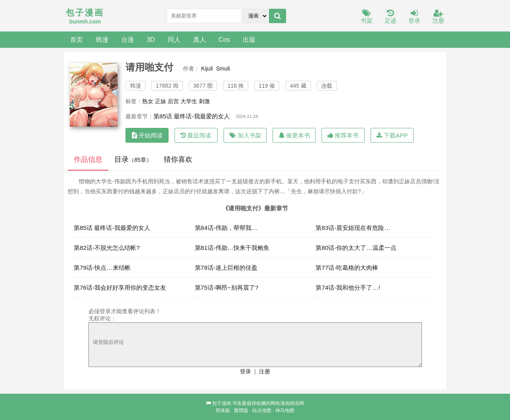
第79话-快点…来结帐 (102, 268)
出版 (249, 39)
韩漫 (102, 39)
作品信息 (88, 159)
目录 (133, 159)
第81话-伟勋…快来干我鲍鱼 (232, 248)
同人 (174, 39)
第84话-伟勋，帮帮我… (226, 228)
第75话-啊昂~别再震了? (227, 288)
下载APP (392, 135)
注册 (438, 17)
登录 (414, 17)
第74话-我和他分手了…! (348, 288)
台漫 (127, 39)
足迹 (390, 17)
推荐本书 (343, 135)
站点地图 (262, 410)
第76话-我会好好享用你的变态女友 (120, 288)
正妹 (161, 101)
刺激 (204, 101)
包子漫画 (222, 403)
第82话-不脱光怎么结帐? (107, 248)
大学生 (189, 101)
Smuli (223, 69)
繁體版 (241, 410)
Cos (225, 39)
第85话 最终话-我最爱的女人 (192, 116)
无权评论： (102, 318)
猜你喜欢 (178, 159)
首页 (76, 39)
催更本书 (294, 135)
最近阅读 (196, 135)
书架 (367, 17)
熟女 (148, 101)
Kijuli (207, 69)
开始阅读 (147, 135)
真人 (200, 39)
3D (151, 39)
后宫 (173, 101)
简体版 (223, 410)
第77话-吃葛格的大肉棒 (347, 268)
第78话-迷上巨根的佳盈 (226, 268)
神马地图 (285, 410)
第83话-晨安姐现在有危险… (353, 228)
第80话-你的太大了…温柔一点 (356, 248)
